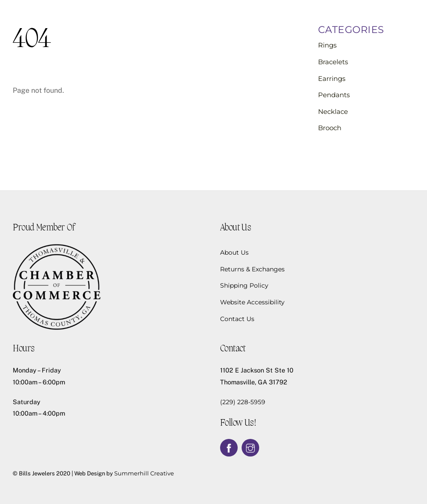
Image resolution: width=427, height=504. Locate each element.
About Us (234, 252)
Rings (327, 45)
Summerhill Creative (144, 473)
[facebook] (229, 447)
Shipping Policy (244, 285)
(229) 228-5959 (243, 402)
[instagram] (250, 447)
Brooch (330, 128)
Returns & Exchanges (252, 269)
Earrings (332, 79)
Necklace (333, 111)
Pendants (334, 95)
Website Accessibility (252, 302)
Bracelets (333, 62)
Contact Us (237, 319)
